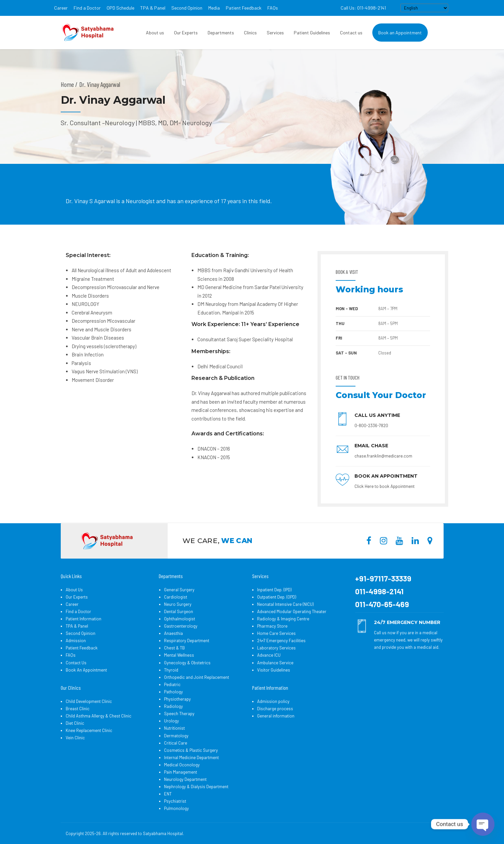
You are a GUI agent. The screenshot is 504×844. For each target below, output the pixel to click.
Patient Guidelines (312, 33)
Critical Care (176, 743)
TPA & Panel (153, 8)
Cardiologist (176, 597)
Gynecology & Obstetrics (187, 663)
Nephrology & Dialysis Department (196, 787)
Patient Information (84, 619)
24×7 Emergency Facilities (281, 641)
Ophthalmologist (180, 619)
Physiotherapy (177, 699)
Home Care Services (276, 633)
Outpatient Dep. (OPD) (277, 597)
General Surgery (179, 590)
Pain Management (181, 772)
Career (61, 8)
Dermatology (176, 736)
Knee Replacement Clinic (89, 730)
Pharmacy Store (272, 626)
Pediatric (172, 684)
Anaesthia (173, 633)
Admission (76, 641)
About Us (74, 590)
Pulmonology (176, 808)
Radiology (173, 706)
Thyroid (171, 670)
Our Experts (186, 33)
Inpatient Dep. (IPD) (274, 590)
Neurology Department (185, 779)
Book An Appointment (86, 670)
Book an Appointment (400, 33)
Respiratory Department (187, 641)
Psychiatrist (175, 801)
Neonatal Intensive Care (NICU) (285, 604)
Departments (221, 33)
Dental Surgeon (179, 611)
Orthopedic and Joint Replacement (197, 677)
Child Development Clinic (89, 701)
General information (276, 716)
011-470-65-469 (382, 604)
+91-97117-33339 (383, 578)
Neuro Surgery (178, 604)
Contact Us (76, 663)
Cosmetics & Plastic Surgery (191, 750)
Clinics (250, 33)
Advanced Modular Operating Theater (292, 611)
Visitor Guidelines (274, 670)
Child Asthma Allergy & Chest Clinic (99, 716)
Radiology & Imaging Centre (283, 619)
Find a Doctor (87, 8)
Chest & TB (174, 648)
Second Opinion (187, 8)
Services (275, 33)
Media (214, 8)
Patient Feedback (244, 8)
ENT (168, 794)
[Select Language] (424, 8)
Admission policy (273, 701)
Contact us (351, 33)
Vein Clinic (75, 738)
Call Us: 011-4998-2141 (363, 8)
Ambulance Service (275, 663)
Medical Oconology (182, 765)
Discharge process (275, 709)
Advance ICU (269, 655)
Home (67, 84)
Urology (171, 721)
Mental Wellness (179, 655)
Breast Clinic (78, 709)
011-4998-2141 (379, 591)
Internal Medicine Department (191, 757)
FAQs (273, 8)
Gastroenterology (181, 626)
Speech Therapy (179, 714)
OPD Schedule (120, 8)
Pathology (173, 692)
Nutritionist (174, 728)
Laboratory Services (276, 648)
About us (155, 33)
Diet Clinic (75, 723)
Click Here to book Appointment (385, 486)
